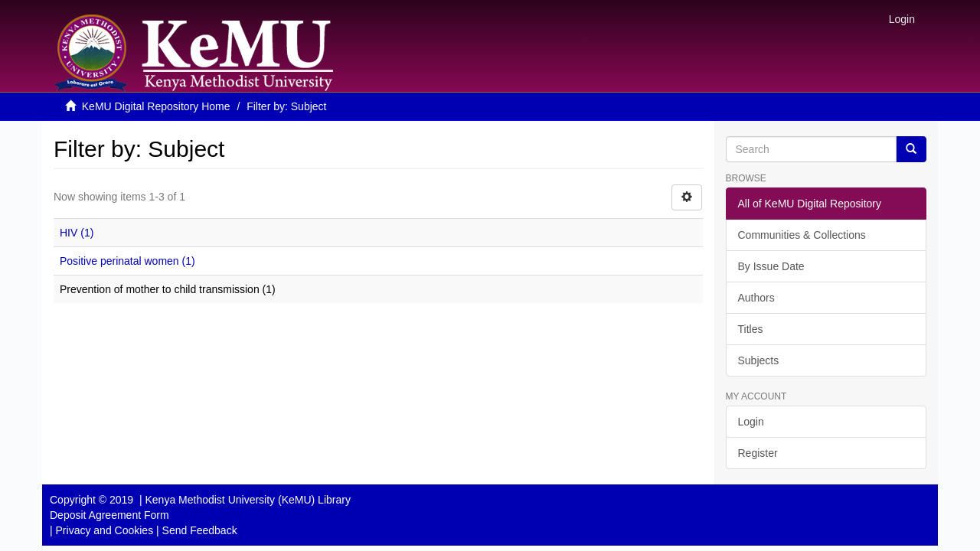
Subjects (759, 360)
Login (751, 422)
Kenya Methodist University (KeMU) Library (247, 500)
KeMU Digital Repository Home (156, 106)
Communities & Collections (802, 235)
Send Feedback (200, 530)
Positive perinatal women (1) (127, 261)
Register (758, 453)
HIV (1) (77, 233)
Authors (756, 298)
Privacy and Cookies (105, 530)
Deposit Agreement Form (109, 515)
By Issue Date (771, 266)
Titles (751, 329)
